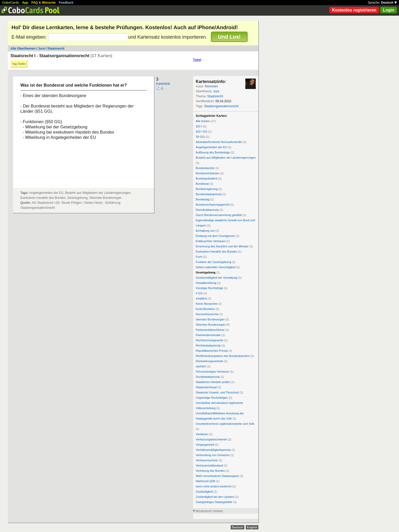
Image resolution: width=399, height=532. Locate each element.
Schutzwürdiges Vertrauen (212, 372)
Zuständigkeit (204, 492)
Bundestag (203, 199)
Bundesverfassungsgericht (213, 205)
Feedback (66, 3)
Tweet (197, 60)
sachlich (201, 366)
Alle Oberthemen (23, 49)
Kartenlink (163, 84)
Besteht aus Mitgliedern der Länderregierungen (226, 158)
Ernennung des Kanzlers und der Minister (222, 246)
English (252, 527)
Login (389, 10)
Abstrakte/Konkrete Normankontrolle (219, 142)
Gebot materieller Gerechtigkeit (216, 267)
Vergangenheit (205, 445)
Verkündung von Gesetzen (213, 455)
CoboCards (11, 3)
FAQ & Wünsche (43, 3)
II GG (199, 293)
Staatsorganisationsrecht (221, 106)
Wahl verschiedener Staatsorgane (217, 476)
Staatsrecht (56, 49)
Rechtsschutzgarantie (210, 340)
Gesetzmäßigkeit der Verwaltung (216, 278)
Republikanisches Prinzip (212, 351)
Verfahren (202, 434)
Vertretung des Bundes (210, 471)
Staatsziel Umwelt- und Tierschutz (217, 392)
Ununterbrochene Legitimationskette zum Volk (225, 424)
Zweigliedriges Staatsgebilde (214, 502)
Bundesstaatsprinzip (209, 194)
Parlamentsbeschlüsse (210, 330)
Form (199, 257)
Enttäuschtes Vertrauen (211, 241)
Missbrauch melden (209, 511)
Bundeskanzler (205, 168)
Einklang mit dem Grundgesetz (215, 236)
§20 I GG (202, 131)
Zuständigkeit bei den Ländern (215, 497)
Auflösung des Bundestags (213, 152)
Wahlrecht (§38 (205, 481)
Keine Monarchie (207, 304)
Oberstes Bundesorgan (210, 325)
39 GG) (200, 137)
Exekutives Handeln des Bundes (216, 252)
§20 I (199, 126)
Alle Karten (203, 121)
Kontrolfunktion (205, 309)
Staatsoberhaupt (206, 387)
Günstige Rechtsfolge (209, 288)
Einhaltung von (205, 231)
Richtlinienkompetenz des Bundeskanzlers (223, 356)
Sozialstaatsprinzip (208, 377)
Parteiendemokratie (208, 335)
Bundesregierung (207, 189)
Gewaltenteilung (206, 283)
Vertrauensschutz (207, 460)
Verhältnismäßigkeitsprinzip (213, 450)
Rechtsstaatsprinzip (208, 345)
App (25, 3)
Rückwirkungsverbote (209, 361)
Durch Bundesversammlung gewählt (219, 215)
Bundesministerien (208, 173)
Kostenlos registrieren (354, 10)
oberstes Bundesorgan (210, 319)
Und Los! (229, 37)
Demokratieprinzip (207, 210)
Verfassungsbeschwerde (211, 439)
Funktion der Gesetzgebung (213, 262)
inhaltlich (201, 298)
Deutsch (389, 3)
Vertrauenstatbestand (209, 465)
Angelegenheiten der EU (211, 147)
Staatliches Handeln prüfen (213, 382)
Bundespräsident (207, 178)
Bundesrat (202, 184)
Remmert (211, 86)
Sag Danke (19, 64)
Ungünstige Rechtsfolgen (212, 398)
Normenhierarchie (207, 314)
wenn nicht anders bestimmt (214, 486)
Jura (41, 49)
